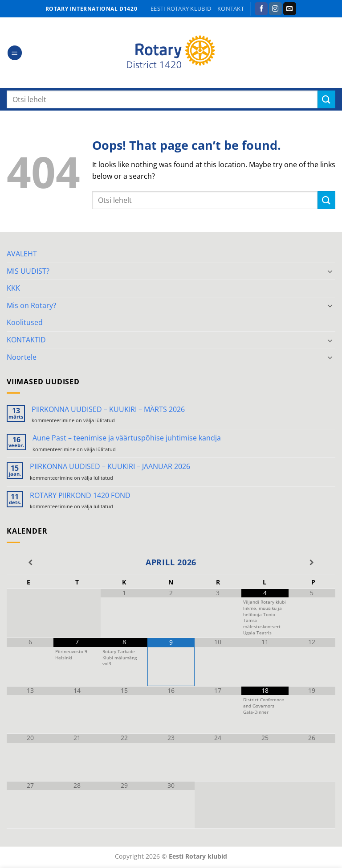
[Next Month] (312, 563)
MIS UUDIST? (28, 271)
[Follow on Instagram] (275, 9)
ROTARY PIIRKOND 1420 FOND (80, 496)
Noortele (22, 357)
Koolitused (25, 322)
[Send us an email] (290, 9)
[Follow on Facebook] (261, 9)
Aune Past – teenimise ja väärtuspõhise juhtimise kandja (127, 438)
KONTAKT (231, 8)
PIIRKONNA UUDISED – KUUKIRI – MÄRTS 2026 (108, 409)
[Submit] (326, 99)
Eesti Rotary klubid (181, 8)
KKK (13, 288)
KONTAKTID (26, 340)
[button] (15, 53)
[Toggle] (330, 271)
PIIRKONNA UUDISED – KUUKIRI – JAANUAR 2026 (110, 467)
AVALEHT (22, 254)
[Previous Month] (30, 563)
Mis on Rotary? (31, 305)
